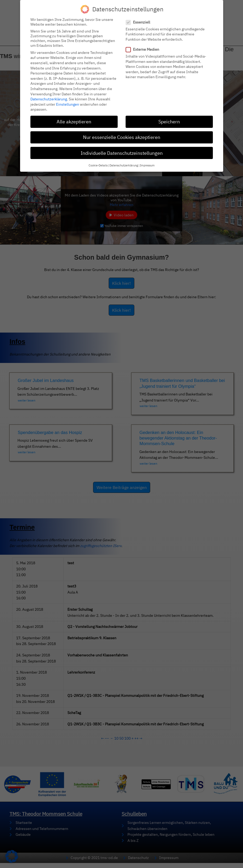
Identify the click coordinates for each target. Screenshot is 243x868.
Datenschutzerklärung (49, 99)
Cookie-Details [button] (98, 165)
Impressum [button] (147, 165)
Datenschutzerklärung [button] (124, 165)
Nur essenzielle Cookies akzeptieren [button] (122, 137)
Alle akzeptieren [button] (74, 122)
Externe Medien (144, 49)
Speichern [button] (169, 122)
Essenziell (140, 22)
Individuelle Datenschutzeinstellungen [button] (122, 153)
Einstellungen (68, 104)
